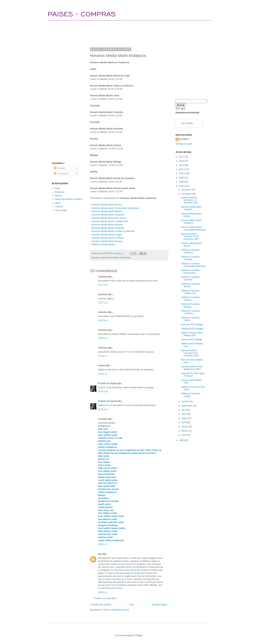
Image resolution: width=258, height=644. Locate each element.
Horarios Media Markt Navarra (107, 241)
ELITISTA (184, 139)
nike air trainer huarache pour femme (116, 579)
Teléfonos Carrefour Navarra (190, 305)
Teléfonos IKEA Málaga (192, 329)
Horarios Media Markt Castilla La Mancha (113, 231)
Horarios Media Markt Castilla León (110, 221)
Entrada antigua (160, 605)
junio (184, 414)
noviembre (187, 194)
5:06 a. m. (103, 592)
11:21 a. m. (103, 285)
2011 (182, 169)
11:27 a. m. (103, 303)
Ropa (57, 188)
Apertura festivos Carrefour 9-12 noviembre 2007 (190, 353)
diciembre (186, 190)
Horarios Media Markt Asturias (107, 225)
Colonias (59, 207)
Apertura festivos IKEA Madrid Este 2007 (192, 368)
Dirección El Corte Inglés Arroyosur (193, 375)
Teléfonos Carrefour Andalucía (190, 251)
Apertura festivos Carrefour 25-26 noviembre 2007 (190, 237)
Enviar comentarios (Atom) (116, 610)
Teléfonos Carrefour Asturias (190, 299)
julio (184, 410)
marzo (185, 427)
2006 (182, 440)
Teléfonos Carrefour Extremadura (190, 272)
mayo (184, 418)
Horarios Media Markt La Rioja (107, 238)
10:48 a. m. (103, 338)
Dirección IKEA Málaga (192, 325)
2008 (182, 182)
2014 (182, 157)
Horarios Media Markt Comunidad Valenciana (115, 208)
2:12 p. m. (103, 356)
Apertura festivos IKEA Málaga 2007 (192, 334)
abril (184, 422)
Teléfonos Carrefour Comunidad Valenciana (193, 265)
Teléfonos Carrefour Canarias (190, 278)
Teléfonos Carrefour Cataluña (190, 258)
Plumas (58, 196)
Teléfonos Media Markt (103, 244)
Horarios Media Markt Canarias (108, 228)
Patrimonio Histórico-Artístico (69, 199)
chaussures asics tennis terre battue (131, 570)
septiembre (187, 406)
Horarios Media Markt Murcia (107, 205)
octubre (185, 401)
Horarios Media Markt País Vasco (109, 218)
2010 (182, 173)
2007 (182, 186)
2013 (182, 161)
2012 (182, 165)
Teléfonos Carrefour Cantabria (190, 312)
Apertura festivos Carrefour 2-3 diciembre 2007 (190, 200)
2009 (182, 178)
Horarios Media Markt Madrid (107, 211)
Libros (58, 203)
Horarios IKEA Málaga (192, 340)
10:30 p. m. (103, 391)
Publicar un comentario (105, 598)
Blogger (139, 635)
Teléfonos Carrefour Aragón (190, 395)
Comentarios (61, 174)
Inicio (132, 605)
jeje (100, 554)
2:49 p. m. (103, 544)
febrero (185, 431)
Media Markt (125, 258)
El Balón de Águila (108, 383)
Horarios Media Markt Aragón (107, 235)
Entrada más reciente (101, 605)
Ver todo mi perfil (184, 144)
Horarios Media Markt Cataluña (108, 215)
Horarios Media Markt (110, 258)
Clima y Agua (61, 210)
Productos (59, 192)
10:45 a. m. (103, 320)
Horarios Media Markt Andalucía (191, 222)
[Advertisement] (117, 33)
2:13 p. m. (103, 374)
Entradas (60, 168)
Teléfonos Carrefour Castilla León (190, 292)
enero (185, 435)
